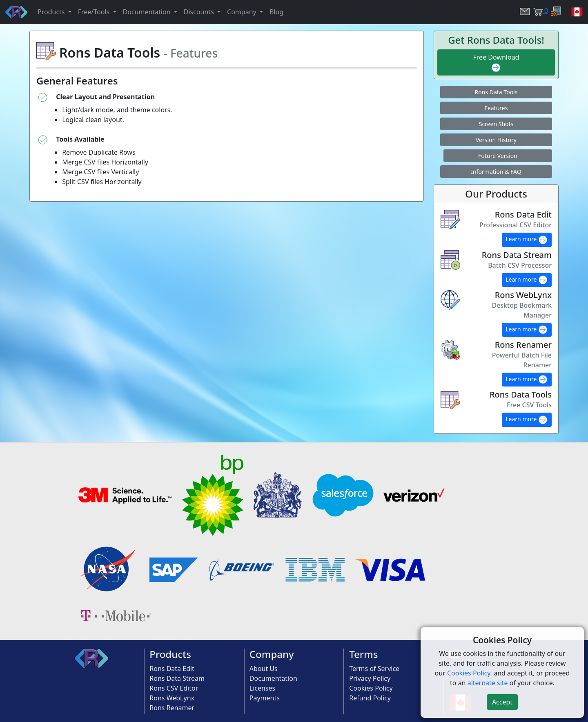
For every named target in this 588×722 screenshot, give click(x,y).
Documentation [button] (148, 12)
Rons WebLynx (172, 698)
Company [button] (243, 12)
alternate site (488, 683)
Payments (265, 698)
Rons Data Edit (172, 669)
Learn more (527, 240)
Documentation (273, 678)
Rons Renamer (172, 708)
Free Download (496, 63)
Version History (496, 140)
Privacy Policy (370, 678)
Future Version (498, 156)
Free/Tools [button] (95, 12)
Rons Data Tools (496, 92)
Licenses (262, 688)
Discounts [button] (200, 12)
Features (496, 108)
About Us (264, 669)
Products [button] (52, 12)
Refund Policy (370, 698)
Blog (276, 12)
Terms (363, 654)
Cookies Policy (371, 688)
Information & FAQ (496, 172)
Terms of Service (374, 669)
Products (170, 654)
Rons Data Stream (177, 678)
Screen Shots (496, 124)
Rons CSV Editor (174, 688)
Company (272, 654)
